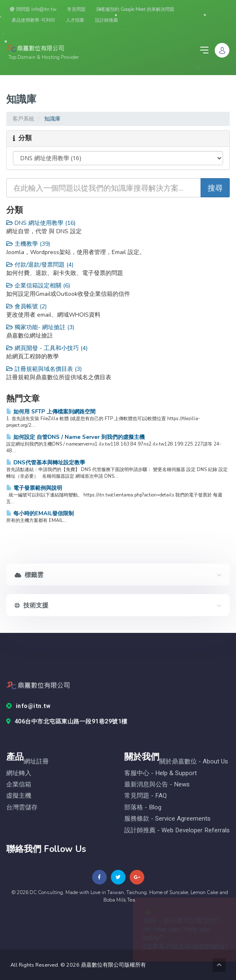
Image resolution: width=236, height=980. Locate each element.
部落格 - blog (143, 807)
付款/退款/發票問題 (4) (40, 265)
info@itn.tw (28, 706)
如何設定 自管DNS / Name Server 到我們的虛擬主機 (75, 437)
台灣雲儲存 (22, 807)
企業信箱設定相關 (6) (38, 286)
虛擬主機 (19, 796)
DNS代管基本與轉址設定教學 (46, 462)
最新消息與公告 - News (157, 785)
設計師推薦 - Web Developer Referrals (177, 830)
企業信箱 (19, 785)
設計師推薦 (107, 20)
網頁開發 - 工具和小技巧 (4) (47, 348)
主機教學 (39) (28, 244)
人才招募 (75, 20)
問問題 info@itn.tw (33, 9)
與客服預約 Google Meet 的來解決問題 (135, 9)
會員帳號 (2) (26, 306)
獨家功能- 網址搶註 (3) (40, 327)
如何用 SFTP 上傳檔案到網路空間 (51, 412)
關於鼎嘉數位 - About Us (194, 762)
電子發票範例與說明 (34, 488)
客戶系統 (23, 119)
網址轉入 (19, 773)
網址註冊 (36, 762)
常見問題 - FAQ (146, 796)
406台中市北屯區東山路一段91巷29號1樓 (67, 722)
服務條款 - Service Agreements (167, 819)
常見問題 (76, 9)
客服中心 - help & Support (161, 773)
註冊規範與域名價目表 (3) (44, 369)
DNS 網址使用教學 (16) (41, 223)
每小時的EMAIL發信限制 (40, 513)
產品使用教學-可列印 (33, 20)
